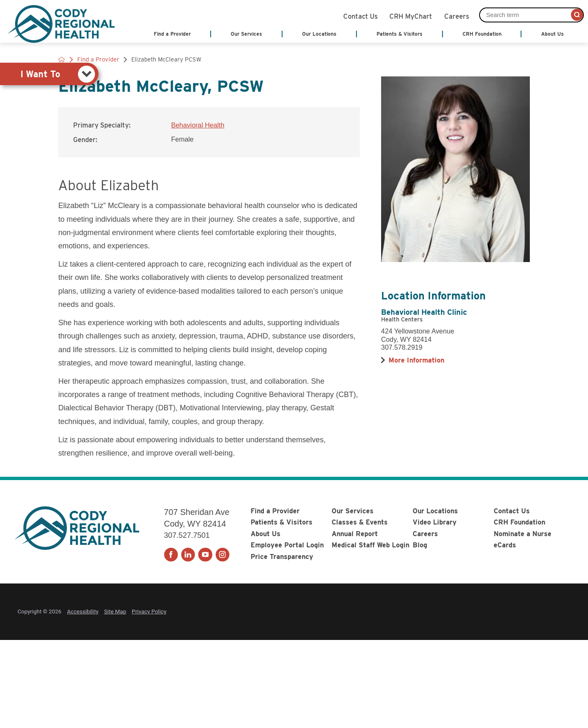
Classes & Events (360, 522)
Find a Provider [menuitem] (172, 34)
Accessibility (83, 611)
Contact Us (360, 15)
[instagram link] (223, 555)
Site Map (115, 611)
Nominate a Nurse (523, 534)
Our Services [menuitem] (246, 34)
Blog (420, 545)
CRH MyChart (411, 15)
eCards (505, 545)
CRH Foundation (519, 522)
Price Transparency (282, 556)
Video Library (435, 522)
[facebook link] (171, 555)
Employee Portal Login (287, 545)
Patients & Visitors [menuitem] (400, 34)
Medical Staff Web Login (370, 545)
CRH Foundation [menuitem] (482, 34)
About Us (266, 534)
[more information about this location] (416, 360)
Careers (457, 15)
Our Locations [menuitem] (319, 34)
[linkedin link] (188, 555)
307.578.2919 (402, 347)
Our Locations (435, 511)
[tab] (49, 74)
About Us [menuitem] (552, 34)
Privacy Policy (149, 611)
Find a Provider (275, 511)
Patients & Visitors (282, 522)
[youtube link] (205, 555)
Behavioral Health (198, 125)
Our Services (353, 511)
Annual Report (355, 534)
